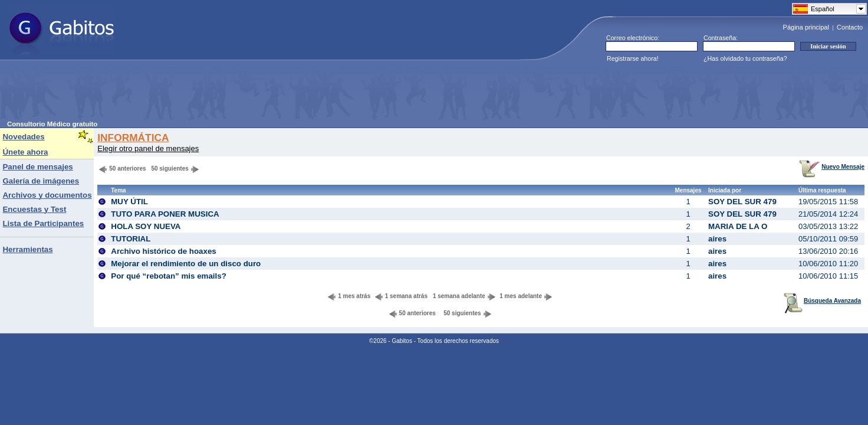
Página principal (806, 27)
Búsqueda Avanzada (822, 301)
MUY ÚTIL (129, 202)
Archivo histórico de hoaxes (164, 251)
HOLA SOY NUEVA (146, 226)
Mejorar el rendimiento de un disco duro (186, 264)
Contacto (850, 27)
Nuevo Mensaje (832, 167)
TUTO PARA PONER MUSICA (165, 214)
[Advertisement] (222, 94)
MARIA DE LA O (738, 226)
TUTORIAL (131, 239)
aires (717, 239)
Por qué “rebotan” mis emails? (169, 276)
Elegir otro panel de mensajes (148, 148)
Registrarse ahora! (633, 58)
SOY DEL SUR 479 (742, 202)
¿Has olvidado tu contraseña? (745, 58)
